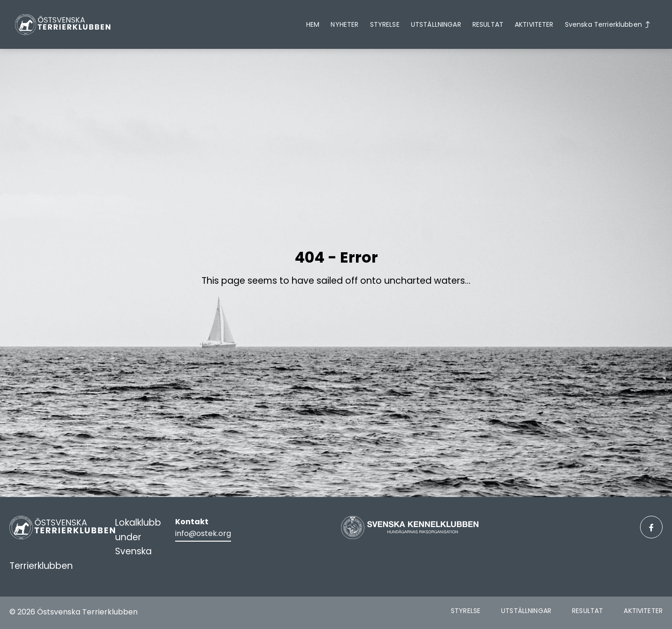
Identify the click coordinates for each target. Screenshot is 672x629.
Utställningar (436, 24)
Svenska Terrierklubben (603, 24)
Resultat (488, 24)
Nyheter (344, 24)
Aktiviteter (534, 24)
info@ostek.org (203, 533)
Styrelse (385, 24)
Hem (313, 24)
